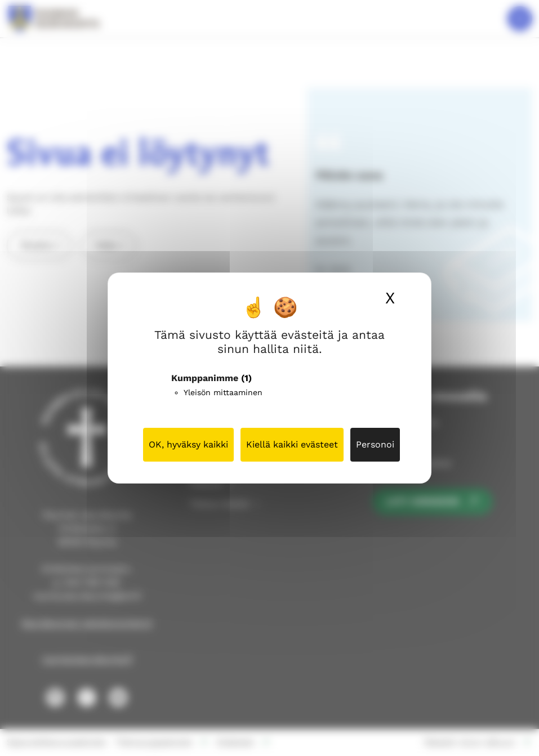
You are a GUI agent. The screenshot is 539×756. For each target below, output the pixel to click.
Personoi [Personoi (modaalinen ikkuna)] (375, 444)
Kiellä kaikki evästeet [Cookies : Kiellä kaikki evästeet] (292, 444)
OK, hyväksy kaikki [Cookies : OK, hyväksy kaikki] (188, 444)
